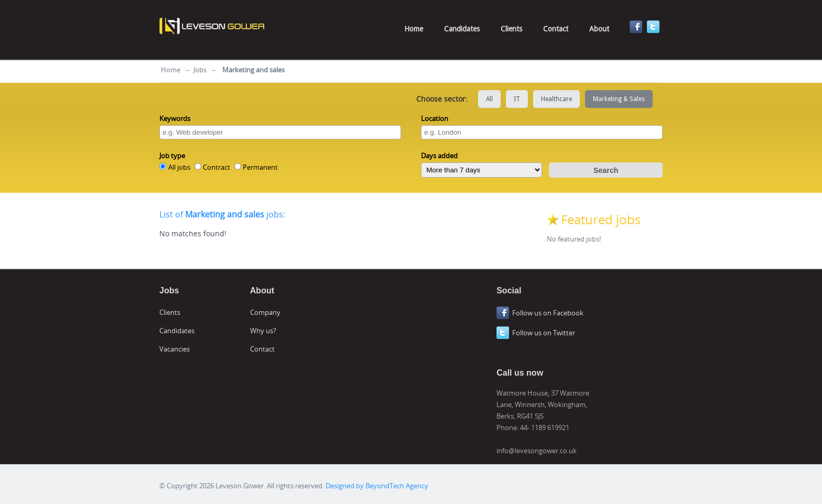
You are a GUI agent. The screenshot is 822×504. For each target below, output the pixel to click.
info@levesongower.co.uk (537, 451)
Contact (556, 29)
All (489, 99)
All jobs (179, 167)
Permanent (260, 167)
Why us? (263, 331)
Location (435, 118)
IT (517, 99)
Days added (439, 156)
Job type (172, 156)
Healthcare (556, 99)
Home (414, 29)
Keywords (175, 118)
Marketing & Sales (619, 99)
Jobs (200, 70)
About (599, 29)
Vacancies (175, 349)
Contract (217, 167)
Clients (511, 29)
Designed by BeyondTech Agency (377, 486)
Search (606, 170)
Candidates (462, 29)
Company (265, 312)
